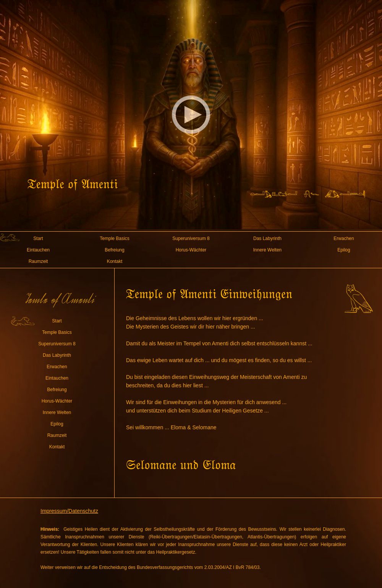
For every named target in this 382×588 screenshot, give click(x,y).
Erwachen (344, 238)
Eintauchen (38, 250)
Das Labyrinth (267, 238)
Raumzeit (38, 261)
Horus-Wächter (191, 250)
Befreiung (114, 250)
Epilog (344, 250)
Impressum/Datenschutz (69, 511)
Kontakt (115, 261)
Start (38, 238)
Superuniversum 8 (191, 238)
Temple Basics (114, 238)
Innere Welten (268, 250)
